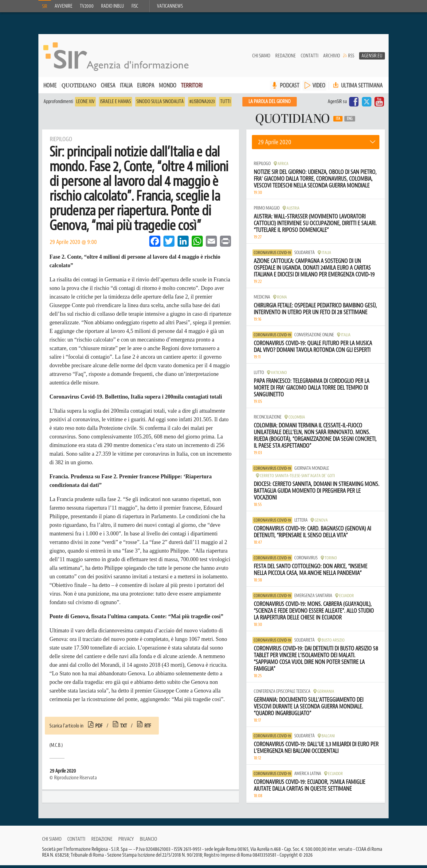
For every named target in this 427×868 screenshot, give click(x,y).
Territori (192, 88)
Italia (126, 88)
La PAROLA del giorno (270, 104)
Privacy (126, 842)
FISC (135, 6)
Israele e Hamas (116, 104)
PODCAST (290, 88)
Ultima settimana (357, 88)
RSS (351, 59)
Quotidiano (79, 89)
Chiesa (108, 88)
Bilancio (148, 842)
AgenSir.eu (372, 59)
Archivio (332, 59)
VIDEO (319, 88)
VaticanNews (170, 6)
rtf (148, 728)
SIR (45, 6)
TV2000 (87, 6)
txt (123, 728)
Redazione (286, 59)
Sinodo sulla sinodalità (160, 104)
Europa (146, 88)
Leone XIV (85, 104)
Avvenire (64, 6)
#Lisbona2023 (202, 104)
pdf (99, 728)
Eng (350, 122)
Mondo (168, 88)
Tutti (225, 104)
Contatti (309, 59)
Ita (338, 122)
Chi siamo (261, 59)
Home (50, 88)
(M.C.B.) (56, 748)
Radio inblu (113, 6)
